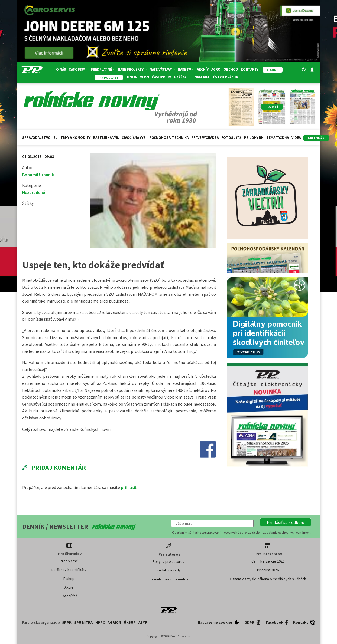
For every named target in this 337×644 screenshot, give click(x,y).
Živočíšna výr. (134, 138)
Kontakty (250, 69)
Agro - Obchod (225, 69)
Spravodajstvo (36, 138)
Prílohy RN (254, 138)
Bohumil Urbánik (38, 175)
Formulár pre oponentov (168, 579)
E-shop (69, 579)
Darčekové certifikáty (69, 570)
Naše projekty (132, 69)
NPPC (100, 622)
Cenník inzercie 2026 (268, 561)
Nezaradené (34, 192)
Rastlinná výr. (106, 138)
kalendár (316, 138)
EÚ (56, 138)
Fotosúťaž (231, 138)
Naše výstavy (162, 69)
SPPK (67, 622)
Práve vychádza (205, 138)
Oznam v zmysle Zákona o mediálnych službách (268, 579)
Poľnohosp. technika (169, 138)
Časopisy (78, 69)
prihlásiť (129, 487)
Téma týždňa (278, 138)
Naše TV (186, 69)
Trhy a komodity (75, 138)
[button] (286, 522)
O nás (61, 69)
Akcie (69, 587)
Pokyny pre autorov (168, 561)
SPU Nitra (83, 622)
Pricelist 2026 (268, 570)
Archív (203, 69)
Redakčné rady (169, 570)
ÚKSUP (130, 622)
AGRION (114, 622)
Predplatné (103, 69)
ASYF (143, 622)
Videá (296, 138)
